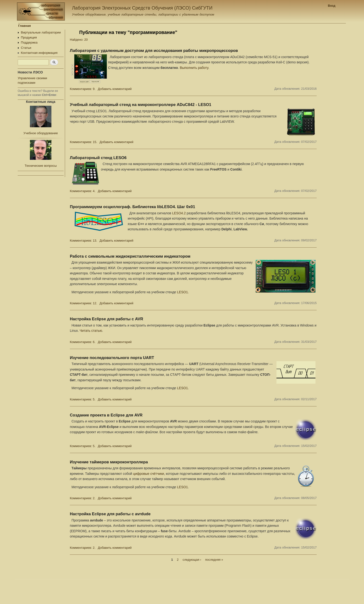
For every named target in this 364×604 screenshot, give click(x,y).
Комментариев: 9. (83, 89)
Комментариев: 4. (83, 191)
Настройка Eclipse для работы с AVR (107, 319)
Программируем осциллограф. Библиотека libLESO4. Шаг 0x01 (132, 207)
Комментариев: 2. (83, 498)
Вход (332, 6)
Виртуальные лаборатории (41, 32)
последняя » (214, 560)
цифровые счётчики (149, 474)
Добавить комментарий (115, 89)
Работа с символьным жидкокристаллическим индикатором (130, 256)
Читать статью (91, 331)
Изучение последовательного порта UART (112, 358)
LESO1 (182, 292)
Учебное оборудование (41, 133)
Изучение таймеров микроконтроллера (109, 462)
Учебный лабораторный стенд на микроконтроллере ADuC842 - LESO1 (141, 105)
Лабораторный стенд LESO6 (98, 158)
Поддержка (29, 42)
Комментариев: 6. (83, 342)
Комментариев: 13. (83, 241)
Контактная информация (39, 53)
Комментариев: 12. (83, 303)
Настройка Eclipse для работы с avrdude (110, 514)
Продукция (29, 37)
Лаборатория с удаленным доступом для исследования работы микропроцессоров (154, 51)
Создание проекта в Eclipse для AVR (106, 415)
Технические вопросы (41, 166)
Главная (25, 26)
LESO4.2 (179, 213)
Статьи (26, 48)
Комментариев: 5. (83, 399)
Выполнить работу (194, 68)
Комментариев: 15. (83, 142)
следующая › (192, 560)
